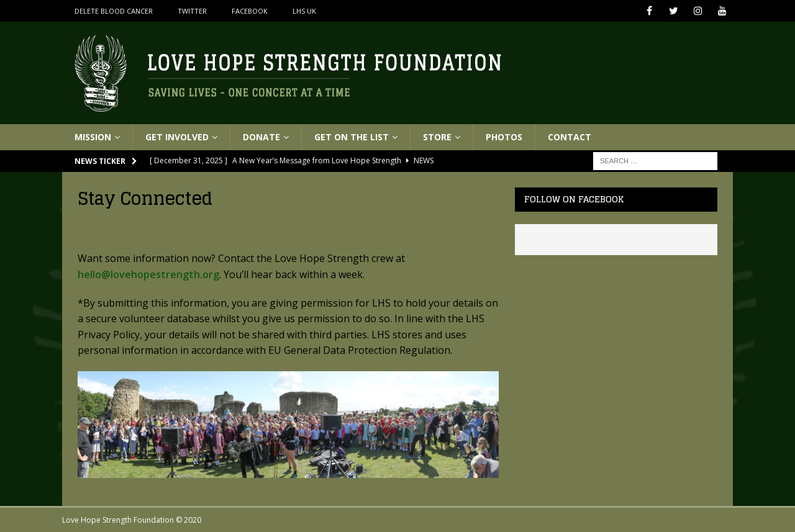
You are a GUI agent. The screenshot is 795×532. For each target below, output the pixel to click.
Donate (261, 137)
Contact (570, 137)
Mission (93, 137)
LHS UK (304, 11)
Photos (504, 137)
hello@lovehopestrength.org (148, 274)
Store (437, 137)
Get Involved (177, 137)
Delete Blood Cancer (114, 11)
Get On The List (352, 137)
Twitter (192, 11)
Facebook (250, 11)
